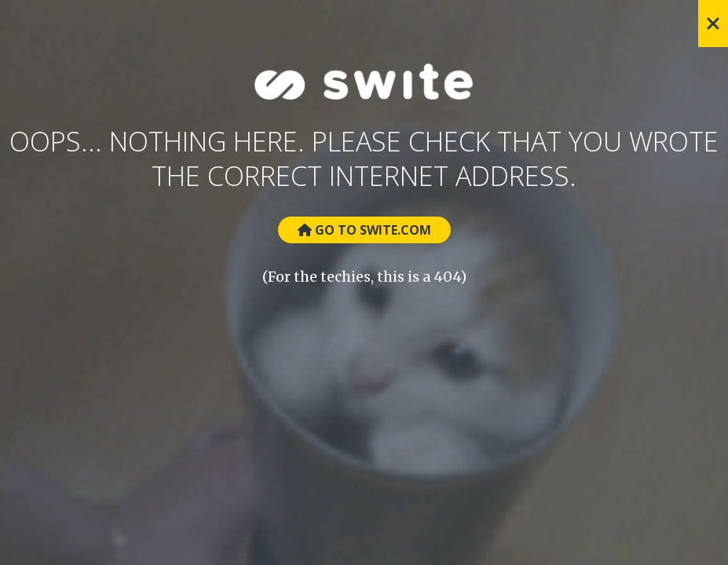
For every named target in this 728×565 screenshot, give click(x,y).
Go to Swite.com (364, 230)
